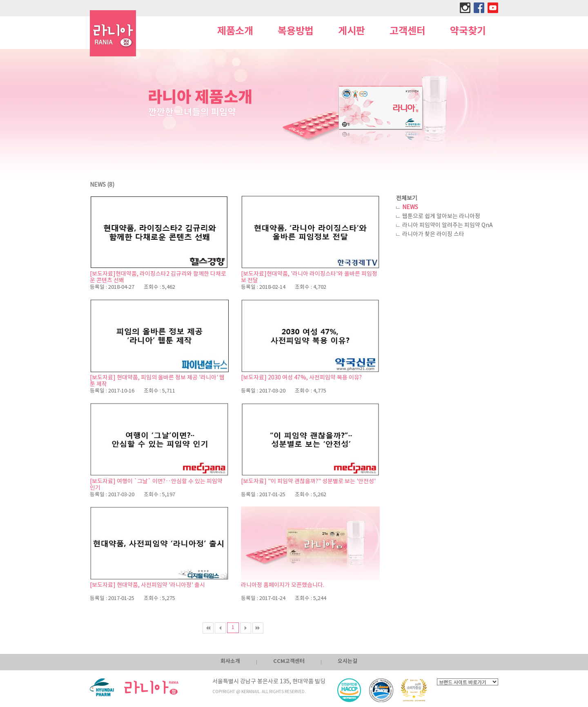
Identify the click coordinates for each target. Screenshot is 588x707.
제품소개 (235, 31)
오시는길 (347, 661)
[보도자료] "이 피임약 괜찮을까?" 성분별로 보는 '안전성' (308, 482)
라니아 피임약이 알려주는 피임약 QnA (448, 225)
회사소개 (230, 661)
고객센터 (408, 31)
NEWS (410, 207)
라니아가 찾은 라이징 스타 (433, 234)
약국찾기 (468, 31)
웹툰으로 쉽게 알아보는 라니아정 (441, 216)
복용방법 (296, 31)
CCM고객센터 (289, 661)
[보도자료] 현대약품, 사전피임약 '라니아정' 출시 (147, 585)
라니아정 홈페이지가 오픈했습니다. (283, 585)
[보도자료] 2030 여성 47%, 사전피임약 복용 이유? (301, 378)
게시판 (352, 31)
